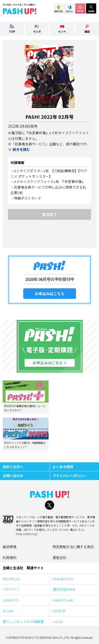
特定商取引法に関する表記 (73, 547)
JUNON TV (11, 600)
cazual (58, 621)
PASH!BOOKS (63, 579)
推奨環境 (10, 547)
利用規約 (10, 558)
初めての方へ (13, 467)
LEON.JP (59, 611)
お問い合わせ (13, 476)
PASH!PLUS (11, 579)
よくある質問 (63, 467)
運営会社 (59, 558)
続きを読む (21, 149)
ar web (10, 611)
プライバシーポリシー (70, 476)
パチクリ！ (11, 589)
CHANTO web (63, 600)
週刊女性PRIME (64, 589)
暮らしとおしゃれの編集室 (23, 621)
